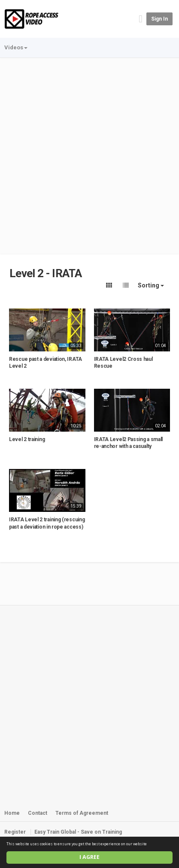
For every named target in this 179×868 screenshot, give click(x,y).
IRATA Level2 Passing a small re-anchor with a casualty (129, 443)
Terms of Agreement (82, 813)
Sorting (151, 285)
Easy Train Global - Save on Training (78, 832)
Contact (38, 813)
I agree (89, 857)
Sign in (159, 19)
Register (15, 832)
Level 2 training (27, 439)
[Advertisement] (89, 152)
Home (12, 813)
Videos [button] (16, 47)
